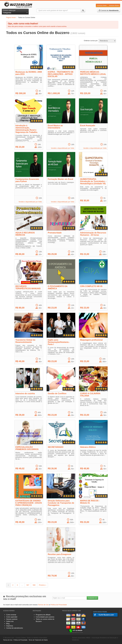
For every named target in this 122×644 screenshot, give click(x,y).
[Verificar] (76, 631)
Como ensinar (11, 615)
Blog (8, 624)
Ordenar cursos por (91, 41)
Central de (109, 10)
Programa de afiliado (43, 615)
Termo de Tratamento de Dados (38, 640)
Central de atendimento (15, 628)
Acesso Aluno (114, 5)
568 (34, 585)
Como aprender (12, 617)
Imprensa (10, 626)
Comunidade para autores (45, 617)
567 (28, 585)
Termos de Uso (43, 605)
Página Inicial (11, 17)
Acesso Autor (102, 5)
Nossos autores (12, 619)
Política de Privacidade (59, 605)
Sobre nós (10, 621)
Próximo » (43, 585)
